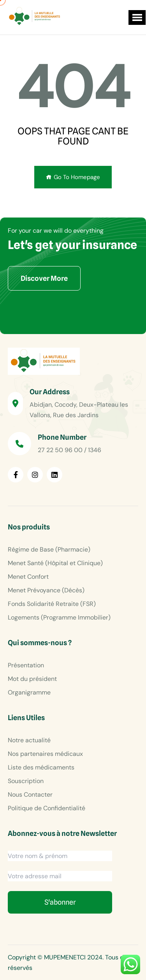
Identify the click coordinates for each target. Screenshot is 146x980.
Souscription (26, 781)
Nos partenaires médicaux (45, 754)
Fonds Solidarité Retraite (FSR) (52, 604)
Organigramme (29, 692)
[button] (137, 17)
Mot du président (32, 679)
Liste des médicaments (41, 767)
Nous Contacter (30, 795)
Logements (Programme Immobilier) (59, 617)
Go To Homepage (73, 177)
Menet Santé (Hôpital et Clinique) (55, 563)
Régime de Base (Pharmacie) (49, 549)
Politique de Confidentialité (47, 808)
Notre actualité (29, 740)
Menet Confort (28, 577)
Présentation (26, 665)
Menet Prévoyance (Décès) (46, 590)
